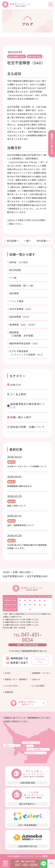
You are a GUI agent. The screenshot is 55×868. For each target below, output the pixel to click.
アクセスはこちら (40, 660)
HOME (6, 572)
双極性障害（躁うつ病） (22, 286)
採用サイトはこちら (52, 144)
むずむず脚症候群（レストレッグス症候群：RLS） (27, 353)
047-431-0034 (27, 637)
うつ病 (13, 278)
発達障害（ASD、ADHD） (23, 325)
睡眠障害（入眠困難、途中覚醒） (22, 334)
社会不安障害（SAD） (17, 56)
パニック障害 (16, 301)
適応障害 (14, 293)
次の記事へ (42, 241)
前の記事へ (13, 241)
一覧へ (28, 241)
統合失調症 (15, 270)
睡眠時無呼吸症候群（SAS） (24, 343)
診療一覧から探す (35, 56)
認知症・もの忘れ (19, 262)
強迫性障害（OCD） (20, 317)
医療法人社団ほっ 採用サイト (24, 703)
